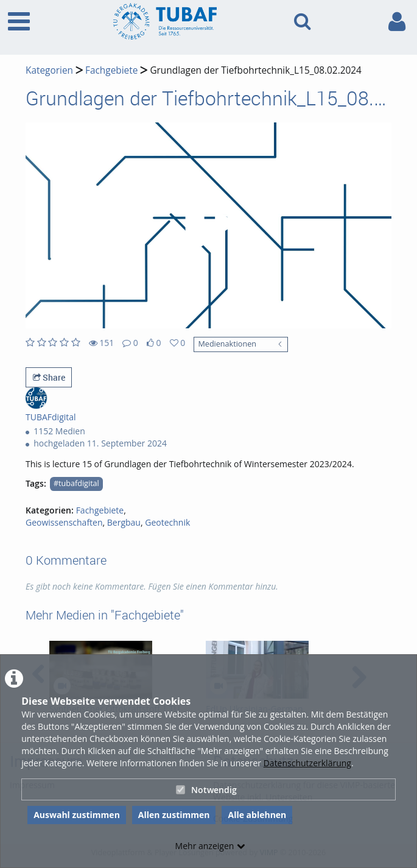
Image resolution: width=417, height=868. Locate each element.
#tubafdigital (76, 483)
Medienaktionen (227, 344)
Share (49, 377)
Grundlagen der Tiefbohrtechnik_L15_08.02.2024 (256, 70)
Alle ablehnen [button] (257, 815)
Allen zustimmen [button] (174, 815)
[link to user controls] (397, 22)
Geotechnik (167, 522)
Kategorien (49, 70)
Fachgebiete (111, 70)
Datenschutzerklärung (307, 763)
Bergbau (124, 522)
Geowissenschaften (64, 522)
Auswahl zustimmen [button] (77, 815)
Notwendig (206, 790)
